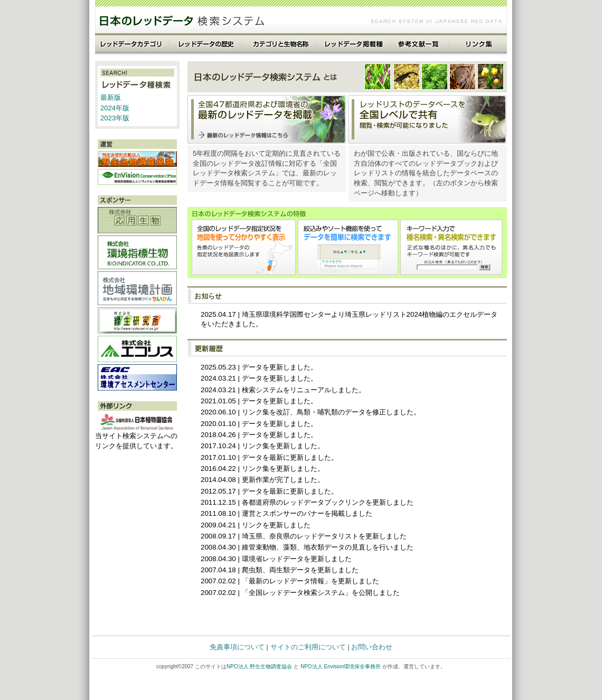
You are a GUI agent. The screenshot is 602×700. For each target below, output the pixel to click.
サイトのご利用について (308, 647)
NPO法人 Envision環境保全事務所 (341, 666)
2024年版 (115, 108)
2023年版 (115, 118)
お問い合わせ (372, 647)
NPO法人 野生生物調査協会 (259, 666)
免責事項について (237, 647)
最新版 (111, 97)
